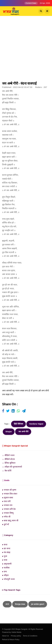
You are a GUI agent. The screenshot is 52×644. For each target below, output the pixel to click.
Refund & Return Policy (11, 640)
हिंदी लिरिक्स (18, 424)
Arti (7, 604)
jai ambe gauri (38, 604)
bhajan (9, 432)
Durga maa (20, 604)
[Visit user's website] (3, 411)
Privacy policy (16, 636)
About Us (5, 636)
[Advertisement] (26, 50)
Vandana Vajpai (36, 424)
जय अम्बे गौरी (23, 432)
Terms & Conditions (30, 636)
